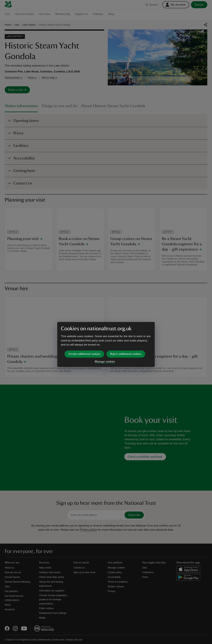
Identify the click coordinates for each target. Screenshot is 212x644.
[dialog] (106, 322)
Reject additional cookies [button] (126, 331)
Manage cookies (105, 339)
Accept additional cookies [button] (84, 331)
